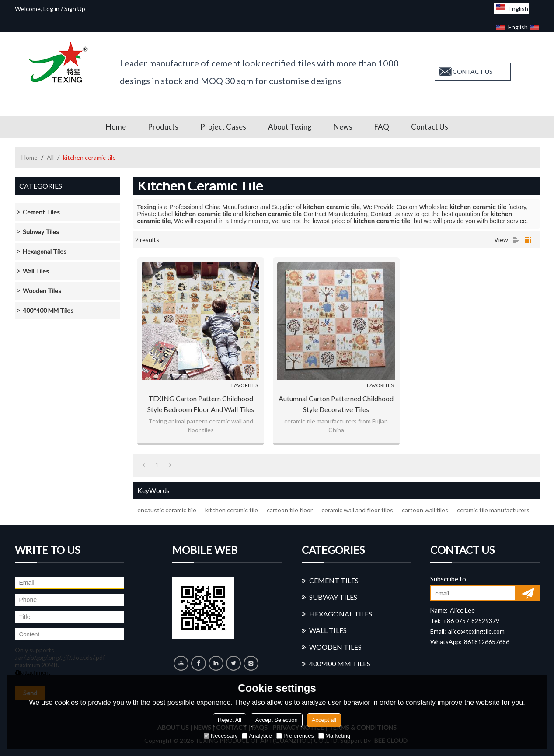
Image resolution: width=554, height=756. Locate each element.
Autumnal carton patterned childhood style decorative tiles (336, 404)
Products (163, 127)
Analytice (257, 736)
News (343, 127)
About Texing (290, 127)
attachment (33, 673)
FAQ (382, 127)
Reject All (230, 720)
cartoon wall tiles (425, 510)
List (516, 240)
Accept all (324, 720)
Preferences (295, 736)
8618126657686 (487, 642)
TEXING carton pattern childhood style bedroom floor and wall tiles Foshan (201, 404)
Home (116, 127)
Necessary (221, 736)
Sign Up (75, 9)
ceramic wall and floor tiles (357, 510)
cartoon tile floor (290, 510)
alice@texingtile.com (476, 631)
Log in (51, 9)
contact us (473, 72)
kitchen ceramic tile (232, 510)
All (50, 157)
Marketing (334, 736)
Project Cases (223, 127)
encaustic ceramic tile (167, 510)
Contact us (430, 127)
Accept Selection (277, 720)
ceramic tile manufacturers (493, 510)
